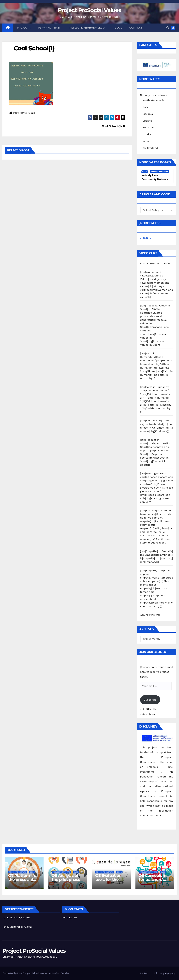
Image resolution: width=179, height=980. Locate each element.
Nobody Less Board (159, 172)
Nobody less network (154, 95)
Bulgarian (149, 128)
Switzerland (150, 148)
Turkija (147, 134)
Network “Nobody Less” (88, 28)
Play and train (50, 28)
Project (23, 28)
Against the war (150, 615)
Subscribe (150, 700)
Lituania (148, 114)
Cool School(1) (34, 48)
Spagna (147, 121)
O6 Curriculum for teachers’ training (152, 880)
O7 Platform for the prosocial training (23, 880)
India (146, 141)
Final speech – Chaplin (155, 263)
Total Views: (11, 917)
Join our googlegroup (165, 973)
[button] (168, 28)
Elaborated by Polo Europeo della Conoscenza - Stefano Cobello (36, 973)
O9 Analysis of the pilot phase (66, 878)
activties (145, 238)
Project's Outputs (18, 872)
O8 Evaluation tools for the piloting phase (109, 880)
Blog (118, 28)
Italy (145, 107)
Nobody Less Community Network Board (155, 179)
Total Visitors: (12, 927)
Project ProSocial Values (89, 10)
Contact (136, 28)
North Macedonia (154, 100)
